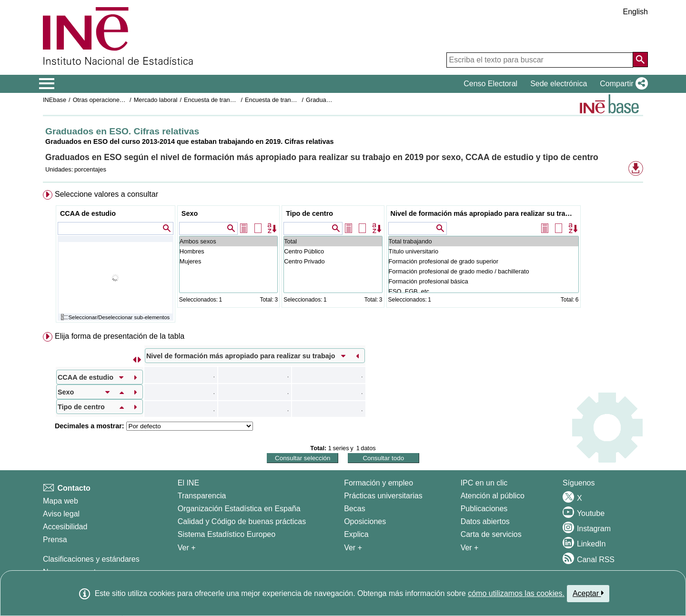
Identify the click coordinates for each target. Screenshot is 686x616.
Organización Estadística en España (239, 509)
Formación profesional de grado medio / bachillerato (484, 271)
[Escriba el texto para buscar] (540, 60)
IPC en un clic (484, 483)
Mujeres (228, 261)
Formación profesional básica (484, 281)
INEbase (55, 100)
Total (333, 241)
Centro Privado (333, 261)
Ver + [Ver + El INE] (187, 548)
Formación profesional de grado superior (484, 261)
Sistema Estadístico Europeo (227, 534)
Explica (356, 534)
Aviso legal (61, 514)
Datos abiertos (485, 521)
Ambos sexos (228, 241)
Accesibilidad (65, 527)
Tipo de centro (309, 213)
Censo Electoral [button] (490, 84)
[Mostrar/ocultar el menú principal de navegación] (47, 84)
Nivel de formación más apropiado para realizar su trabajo (485, 213)
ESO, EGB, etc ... (484, 291)
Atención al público (493, 496)
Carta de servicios (491, 534)
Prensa (55, 540)
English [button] (636, 12)
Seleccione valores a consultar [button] (106, 194)
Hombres (228, 251)
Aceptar (588, 593)
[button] (622, 84)
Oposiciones (365, 521)
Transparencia (202, 496)
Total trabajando (484, 241)
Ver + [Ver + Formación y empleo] (353, 548)
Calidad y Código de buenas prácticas (242, 521)
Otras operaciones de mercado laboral (125, 100)
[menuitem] (343, 258)
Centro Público (333, 251)
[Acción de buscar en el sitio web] (640, 60)
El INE (188, 483)
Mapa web (61, 501)
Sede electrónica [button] (559, 84)
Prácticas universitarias (383, 496)
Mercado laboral (156, 100)
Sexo (190, 213)
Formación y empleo (378, 483)
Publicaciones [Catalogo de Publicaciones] (484, 509)
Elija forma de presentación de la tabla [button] (120, 336)
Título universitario (484, 251)
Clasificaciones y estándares (91, 559)
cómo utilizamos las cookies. (516, 593)
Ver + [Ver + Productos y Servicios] (470, 548)
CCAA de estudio (88, 213)
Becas (354, 509)
